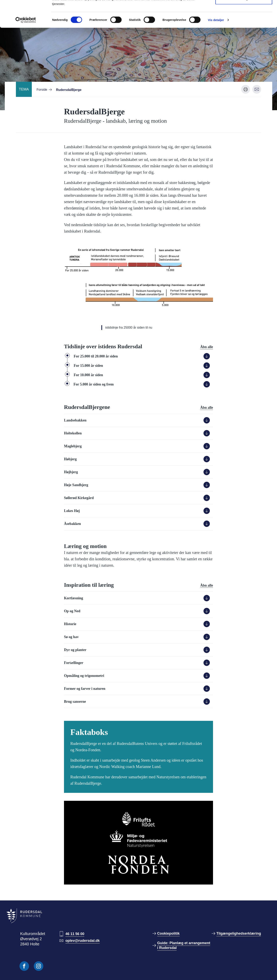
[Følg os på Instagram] (39, 966)
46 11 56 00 (75, 934)
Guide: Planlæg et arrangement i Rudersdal (184, 945)
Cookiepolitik (168, 933)
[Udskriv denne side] (246, 89)
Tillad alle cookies (244, 10)
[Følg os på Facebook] (24, 966)
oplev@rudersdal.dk (83, 941)
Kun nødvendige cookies (244, 24)
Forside (42, 90)
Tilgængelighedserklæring (239, 933)
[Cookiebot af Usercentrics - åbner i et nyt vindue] (26, 45)
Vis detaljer (216, 45)
